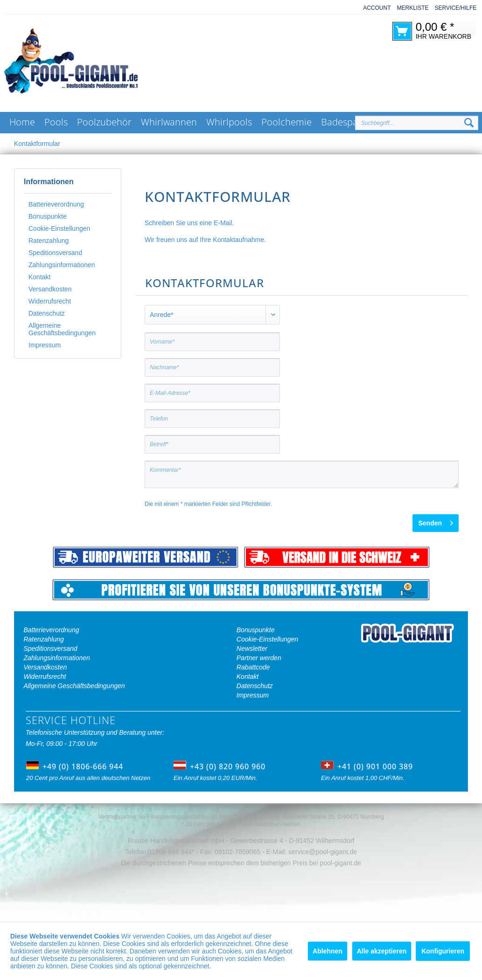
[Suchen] (469, 123)
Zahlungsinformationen (62, 265)
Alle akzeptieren (382, 951)
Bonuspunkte (48, 216)
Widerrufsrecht (50, 301)
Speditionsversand (55, 253)
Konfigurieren (443, 951)
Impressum (45, 345)
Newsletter (252, 649)
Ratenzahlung (49, 241)
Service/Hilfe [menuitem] (456, 8)
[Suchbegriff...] (417, 123)
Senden (436, 521)
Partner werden (259, 658)
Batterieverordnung (56, 204)
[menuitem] (374, 8)
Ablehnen (328, 951)
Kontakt (39, 277)
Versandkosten (50, 289)
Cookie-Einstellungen (59, 228)
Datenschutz (47, 313)
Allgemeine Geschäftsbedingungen (62, 329)
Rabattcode (253, 667)
